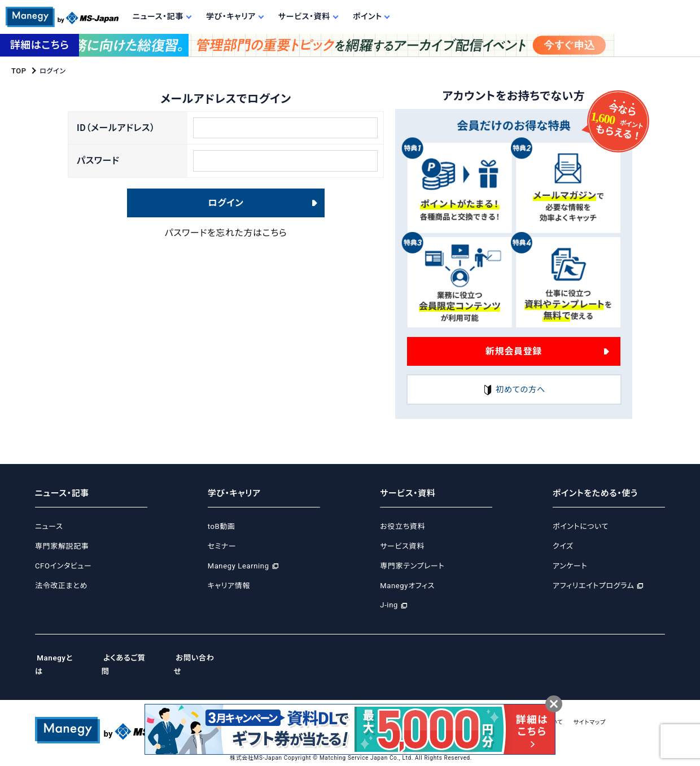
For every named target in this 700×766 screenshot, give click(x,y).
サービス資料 (402, 546)
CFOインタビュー (63, 566)
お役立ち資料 (403, 527)
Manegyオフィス (407, 586)
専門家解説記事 (62, 546)
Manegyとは (60, 658)
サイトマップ (635, 709)
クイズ (563, 546)
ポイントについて (581, 527)
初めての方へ (514, 390)
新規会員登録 (514, 350)
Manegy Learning (239, 566)
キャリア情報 (229, 586)
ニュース (49, 527)
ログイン (226, 211)
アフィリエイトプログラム (593, 586)
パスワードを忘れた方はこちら (226, 241)
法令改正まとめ (61, 586)
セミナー (222, 546)
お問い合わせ (211, 658)
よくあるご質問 (135, 658)
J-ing (389, 605)
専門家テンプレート (412, 566)
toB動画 (222, 527)
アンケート (570, 566)
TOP (18, 71)
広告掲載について (578, 709)
